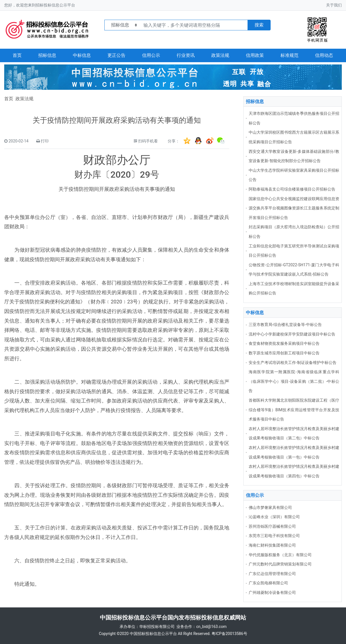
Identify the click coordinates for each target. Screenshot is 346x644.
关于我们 (334, 5)
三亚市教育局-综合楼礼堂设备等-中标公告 (285, 325)
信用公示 (151, 55)
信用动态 (324, 55)
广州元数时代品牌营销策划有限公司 (280, 564)
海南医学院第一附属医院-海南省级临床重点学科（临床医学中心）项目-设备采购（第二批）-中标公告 (294, 381)
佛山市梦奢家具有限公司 (270, 507)
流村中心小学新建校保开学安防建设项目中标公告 (292, 334)
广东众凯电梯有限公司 (268, 583)
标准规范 (289, 55)
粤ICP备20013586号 (229, 634)
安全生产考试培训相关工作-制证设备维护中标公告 (293, 363)
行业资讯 (186, 55)
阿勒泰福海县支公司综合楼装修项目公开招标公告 (292, 189)
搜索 (259, 25)
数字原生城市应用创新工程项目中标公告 (284, 353)
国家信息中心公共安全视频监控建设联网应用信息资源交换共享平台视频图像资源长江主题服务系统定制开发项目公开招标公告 (294, 208)
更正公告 (116, 55)
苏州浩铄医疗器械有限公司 (272, 526)
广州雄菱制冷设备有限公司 (272, 592)
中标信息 (82, 55)
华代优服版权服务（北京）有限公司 (280, 555)
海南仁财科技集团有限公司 (272, 545)
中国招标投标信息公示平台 (153, 634)
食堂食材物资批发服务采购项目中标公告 (284, 343)
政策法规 (220, 55)
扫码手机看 (148, 141)
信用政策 (255, 55)
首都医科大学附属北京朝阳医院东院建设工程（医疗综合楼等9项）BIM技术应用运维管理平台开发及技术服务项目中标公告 (294, 410)
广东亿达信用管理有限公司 (272, 574)
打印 (45, 141)
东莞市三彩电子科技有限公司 (274, 536)
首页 (17, 55)
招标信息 (47, 55)
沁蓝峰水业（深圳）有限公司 (274, 517)
